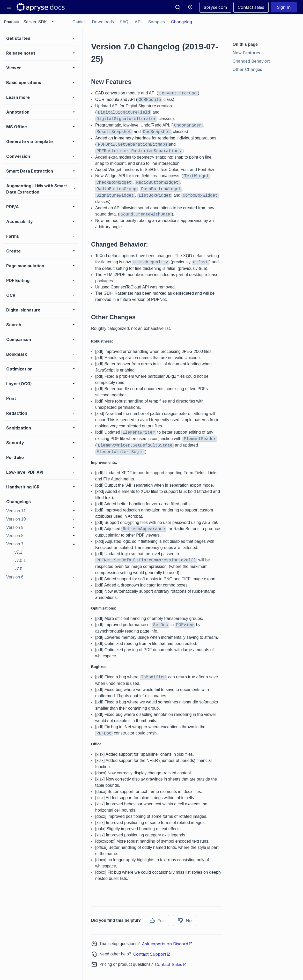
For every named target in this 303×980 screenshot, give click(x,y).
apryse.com (215, 7)
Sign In (284, 7)
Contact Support (152, 954)
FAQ (124, 22)
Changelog (182, 22)
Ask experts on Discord (167, 944)
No (185, 920)
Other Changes (247, 69)
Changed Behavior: (251, 61)
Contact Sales (171, 964)
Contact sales (251, 7)
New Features (246, 53)
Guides (79, 22)
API (138, 22)
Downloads (103, 22)
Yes (157, 920)
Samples (156, 22)
